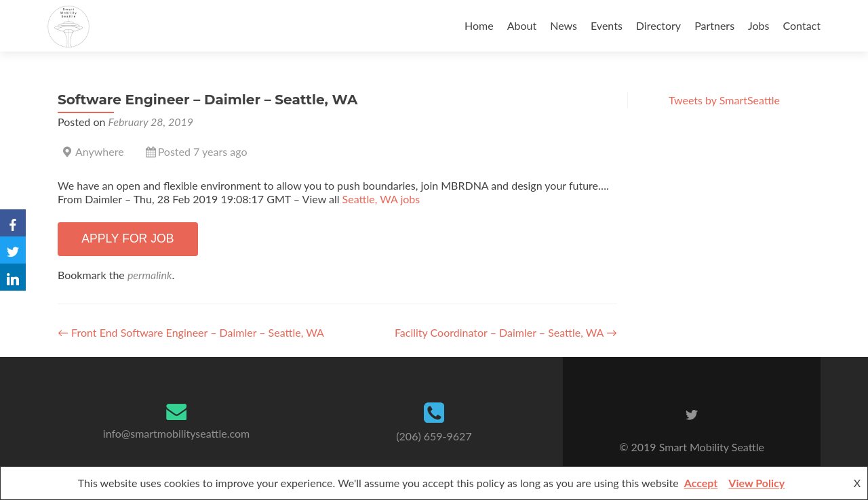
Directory (658, 25)
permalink (150, 275)
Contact (802, 25)
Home (479, 25)
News (564, 25)
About (522, 25)
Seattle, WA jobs (381, 199)
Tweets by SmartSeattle (724, 100)
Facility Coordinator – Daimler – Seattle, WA (506, 332)
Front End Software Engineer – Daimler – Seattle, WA (191, 332)
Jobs (758, 25)
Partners (714, 25)
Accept (701, 483)
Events (607, 25)
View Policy (756, 483)
